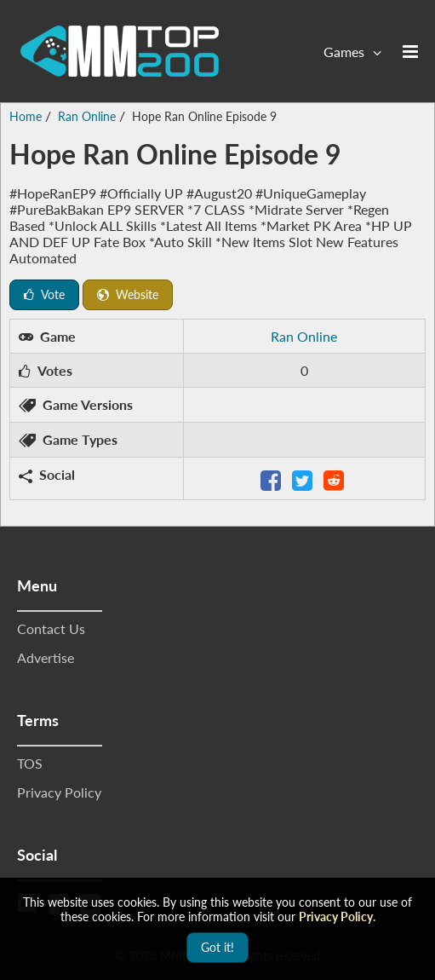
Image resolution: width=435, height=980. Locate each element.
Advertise (46, 657)
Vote (44, 294)
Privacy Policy (59, 792)
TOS (30, 763)
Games (344, 52)
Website (128, 294)
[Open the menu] (410, 51)
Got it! (217, 947)
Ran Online (304, 336)
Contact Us (51, 628)
